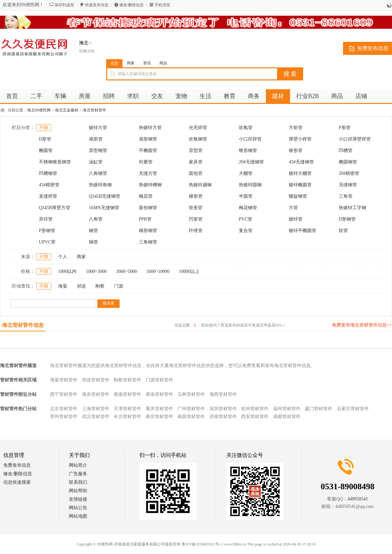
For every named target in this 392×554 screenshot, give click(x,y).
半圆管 (246, 196)
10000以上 (189, 271)
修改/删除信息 (131, 5)
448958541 (358, 499)
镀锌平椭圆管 (302, 231)
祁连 (81, 286)
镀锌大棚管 (300, 173)
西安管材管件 (255, 417)
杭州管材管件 (255, 409)
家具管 (196, 162)
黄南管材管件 (127, 394)
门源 (119, 286)
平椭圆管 (148, 151)
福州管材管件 (287, 409)
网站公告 (78, 508)
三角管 (346, 196)
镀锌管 (296, 219)
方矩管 (296, 128)
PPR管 (145, 219)
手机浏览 (162, 5)
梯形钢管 (148, 231)
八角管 (96, 219)
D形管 (45, 139)
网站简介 (78, 465)
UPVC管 (47, 242)
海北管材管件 (94, 110)
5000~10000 (158, 271)
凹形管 (196, 219)
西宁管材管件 (64, 394)
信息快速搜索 (17, 482)
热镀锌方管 (150, 128)
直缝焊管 (48, 196)
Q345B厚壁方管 (55, 208)
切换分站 (87, 51)
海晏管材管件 (64, 380)
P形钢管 (47, 231)
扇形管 (96, 139)
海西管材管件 (223, 394)
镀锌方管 (98, 128)
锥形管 (296, 151)
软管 (343, 231)
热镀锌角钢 (100, 185)
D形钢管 (347, 219)
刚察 (100, 286)
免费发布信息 (17, 465)
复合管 (246, 231)
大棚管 (246, 173)
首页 (12, 96)
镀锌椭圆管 (300, 185)
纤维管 (196, 231)
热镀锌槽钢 (150, 185)
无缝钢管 (348, 185)
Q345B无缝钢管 (105, 196)
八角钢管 (98, 173)
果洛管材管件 (159, 394)
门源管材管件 (159, 380)
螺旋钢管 (298, 196)
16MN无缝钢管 (104, 208)
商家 (131, 63)
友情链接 (78, 499)
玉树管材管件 (191, 394)
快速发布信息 (97, 5)
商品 (163, 63)
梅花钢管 (248, 208)
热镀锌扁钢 (200, 185)
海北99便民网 (39, 110)
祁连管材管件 (96, 380)
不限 (44, 128)
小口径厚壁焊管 (355, 139)
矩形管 (196, 208)
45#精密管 (49, 185)
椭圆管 (46, 151)
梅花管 (146, 196)
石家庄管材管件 (353, 409)
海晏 (63, 286)
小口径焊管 (250, 139)
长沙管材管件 (127, 417)
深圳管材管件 (223, 409)
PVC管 (245, 219)
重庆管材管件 (159, 409)
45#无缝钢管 (301, 162)
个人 (63, 257)
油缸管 (96, 162)
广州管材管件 (191, 409)
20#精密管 (349, 173)
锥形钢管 (248, 151)
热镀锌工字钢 (352, 208)
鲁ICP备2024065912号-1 (202, 544)
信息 (114, 63)
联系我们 (78, 482)
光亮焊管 (198, 128)
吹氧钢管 (198, 139)
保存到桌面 (64, 5)
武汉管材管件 (96, 417)
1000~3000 (96, 271)
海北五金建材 (67, 110)
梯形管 (196, 196)
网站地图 (78, 516)
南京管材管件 (159, 417)
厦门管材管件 (318, 409)
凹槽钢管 (48, 173)
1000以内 (67, 271)
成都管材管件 (287, 417)
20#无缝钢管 (251, 162)
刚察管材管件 (127, 380)
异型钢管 (98, 151)
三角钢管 (148, 242)
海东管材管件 (96, 394)
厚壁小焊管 (300, 139)
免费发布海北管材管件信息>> (362, 325)
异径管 (46, 219)
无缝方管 (148, 173)
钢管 (93, 231)
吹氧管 (246, 128)
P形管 (345, 128)
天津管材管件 (127, 409)
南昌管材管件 (191, 417)
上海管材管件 (96, 409)
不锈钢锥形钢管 (55, 162)
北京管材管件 (64, 409)
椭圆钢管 (348, 162)
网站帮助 (78, 491)
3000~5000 (127, 271)
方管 (293, 208)
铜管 (93, 242)
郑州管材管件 (64, 417)
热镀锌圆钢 (250, 185)
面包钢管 (148, 208)
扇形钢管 (148, 139)
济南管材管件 (223, 417)
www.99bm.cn (235, 544)
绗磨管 (146, 162)
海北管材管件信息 (23, 325)
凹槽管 (346, 151)
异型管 (196, 151)
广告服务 (78, 474)
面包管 (196, 173)
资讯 (147, 63)
